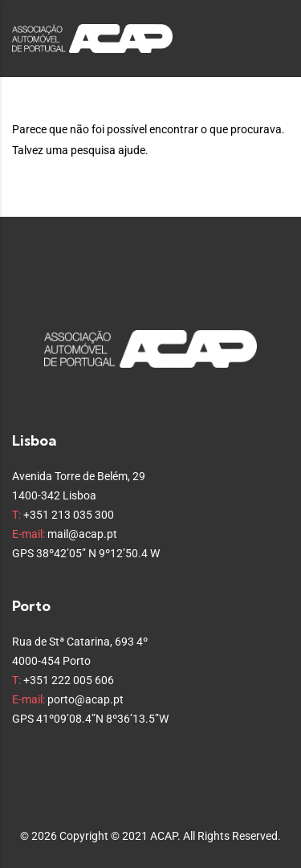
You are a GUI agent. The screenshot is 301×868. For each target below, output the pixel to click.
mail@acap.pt (82, 534)
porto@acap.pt (85, 699)
